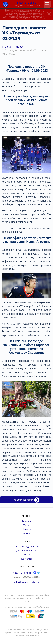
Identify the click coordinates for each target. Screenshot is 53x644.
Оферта (27, 555)
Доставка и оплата (26, 551)
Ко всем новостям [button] (26, 500)
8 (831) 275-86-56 (26, 3)
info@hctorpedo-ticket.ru (26, 582)
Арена (26, 533)
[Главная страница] (5, 4)
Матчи (26, 525)
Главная (26, 521)
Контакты (27, 559)
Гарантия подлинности (27, 546)
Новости (26, 529)
